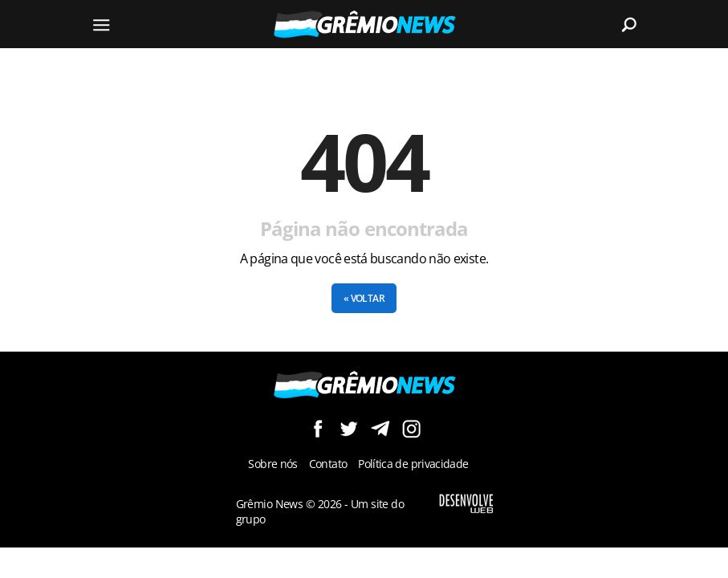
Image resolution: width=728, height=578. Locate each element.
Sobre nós (272, 464)
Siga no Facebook (317, 428)
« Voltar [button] (364, 298)
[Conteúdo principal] (364, 274)
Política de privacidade (413, 464)
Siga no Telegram (380, 428)
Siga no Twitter (349, 428)
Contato (328, 464)
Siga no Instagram (411, 428)
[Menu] (102, 24)
